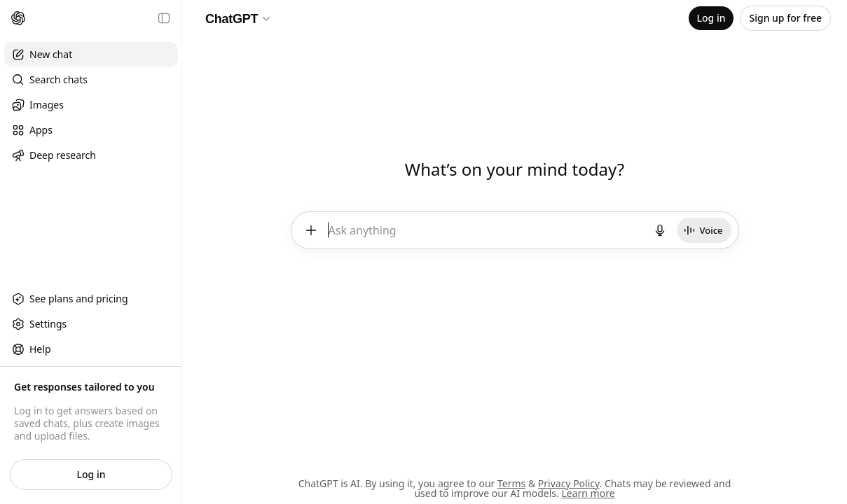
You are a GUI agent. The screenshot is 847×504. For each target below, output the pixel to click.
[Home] (18, 18)
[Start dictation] (661, 230)
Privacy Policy (569, 483)
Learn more (588, 493)
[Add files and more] (310, 230)
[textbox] (486, 235)
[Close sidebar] (164, 18)
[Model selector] (239, 18)
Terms (511, 483)
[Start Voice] (704, 230)
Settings (39, 324)
